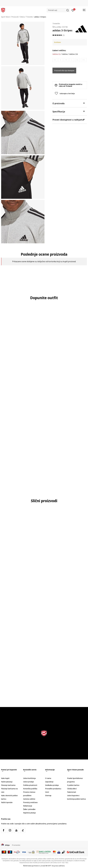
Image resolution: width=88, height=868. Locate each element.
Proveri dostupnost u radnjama (69, 119)
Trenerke (29, 17)
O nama (48, 778)
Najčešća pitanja (29, 813)
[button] (58, 10)
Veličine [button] (65, 54)
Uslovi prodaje (28, 782)
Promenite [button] (16, 845)
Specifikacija (69, 111)
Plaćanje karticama (8, 785)
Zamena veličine (29, 799)
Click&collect (72, 789)
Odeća (22, 17)
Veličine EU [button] (56, 54)
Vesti (47, 792)
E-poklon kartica (73, 785)
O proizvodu (69, 103)
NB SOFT (48, 866)
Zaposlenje (49, 782)
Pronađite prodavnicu (53, 789)
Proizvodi (15, 17)
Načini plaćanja (7, 782)
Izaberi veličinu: (59, 50)
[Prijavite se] (73, 10)
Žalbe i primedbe (29, 809)
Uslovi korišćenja (29, 778)
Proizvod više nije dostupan (64, 71)
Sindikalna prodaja (52, 785)
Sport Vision (6, 17)
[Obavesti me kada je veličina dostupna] (55, 60)
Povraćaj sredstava (30, 802)
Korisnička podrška (30, 789)
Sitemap (48, 795)
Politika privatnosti (30, 785)
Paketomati (72, 792)
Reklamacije (28, 806)
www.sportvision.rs (34, 866)
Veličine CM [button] (73, 54)
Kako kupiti (5, 778)
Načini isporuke (7, 802)
